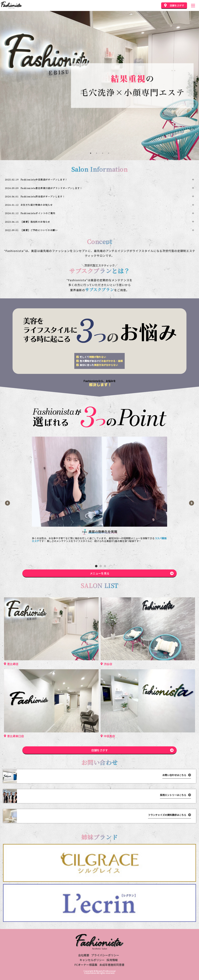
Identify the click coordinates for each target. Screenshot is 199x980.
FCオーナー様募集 (86, 965)
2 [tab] (97, 153)
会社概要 (84, 955)
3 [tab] (103, 153)
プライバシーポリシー (105, 955)
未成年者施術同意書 (112, 965)
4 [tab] (109, 153)
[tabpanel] (99, 86)
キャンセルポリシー (92, 960)
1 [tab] (91, 153)
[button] (96, 566)
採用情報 (112, 960)
